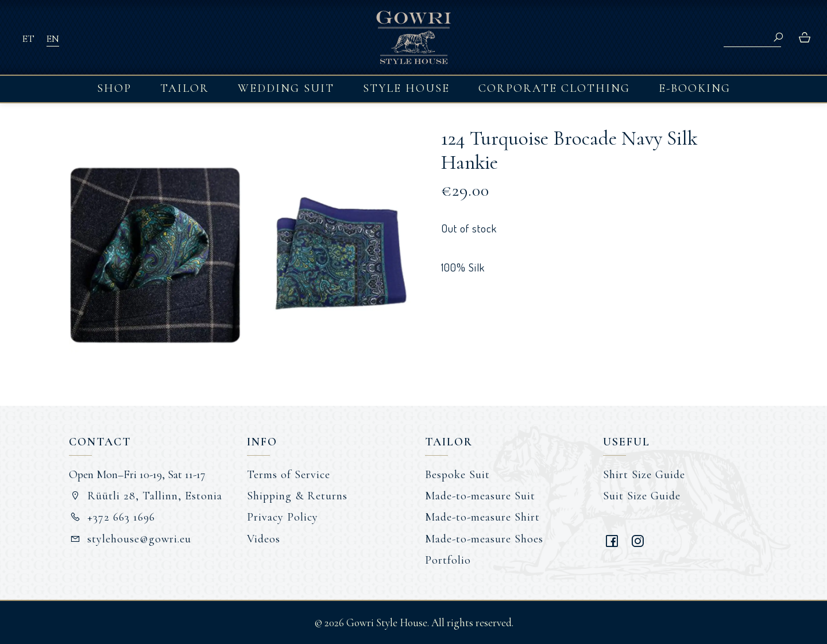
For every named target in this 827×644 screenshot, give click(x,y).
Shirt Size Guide (644, 475)
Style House (406, 88)
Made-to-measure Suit (480, 496)
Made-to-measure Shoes (484, 539)
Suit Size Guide (642, 496)
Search (778, 37)
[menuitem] (28, 38)
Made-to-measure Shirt (482, 517)
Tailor (185, 88)
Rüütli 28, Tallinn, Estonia (146, 496)
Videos (264, 539)
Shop (114, 88)
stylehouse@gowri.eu (130, 539)
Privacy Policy (283, 517)
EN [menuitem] (53, 38)
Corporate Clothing (554, 88)
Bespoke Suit (457, 475)
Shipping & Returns (297, 496)
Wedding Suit (286, 88)
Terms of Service (289, 475)
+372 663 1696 (112, 517)
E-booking (695, 88)
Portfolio (448, 560)
